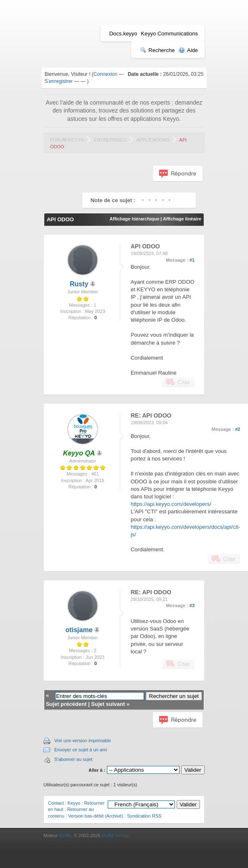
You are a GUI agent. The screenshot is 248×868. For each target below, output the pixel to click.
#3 (192, 605)
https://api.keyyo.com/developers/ (171, 504)
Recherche (157, 50)
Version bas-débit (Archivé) (96, 816)
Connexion (105, 74)
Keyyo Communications (169, 34)
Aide (188, 50)
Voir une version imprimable (83, 740)
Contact (56, 803)
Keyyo (74, 803)
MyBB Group (115, 835)
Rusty (79, 284)
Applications (153, 140)
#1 (192, 260)
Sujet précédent (66, 704)
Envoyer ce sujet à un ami (81, 750)
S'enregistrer (59, 81)
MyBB (65, 835)
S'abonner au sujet (73, 759)
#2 (238, 429)
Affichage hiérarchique (134, 219)
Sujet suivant (108, 704)
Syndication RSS (144, 816)
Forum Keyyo (67, 140)
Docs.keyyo (123, 34)
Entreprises (110, 140)
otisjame (79, 630)
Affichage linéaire (182, 219)
